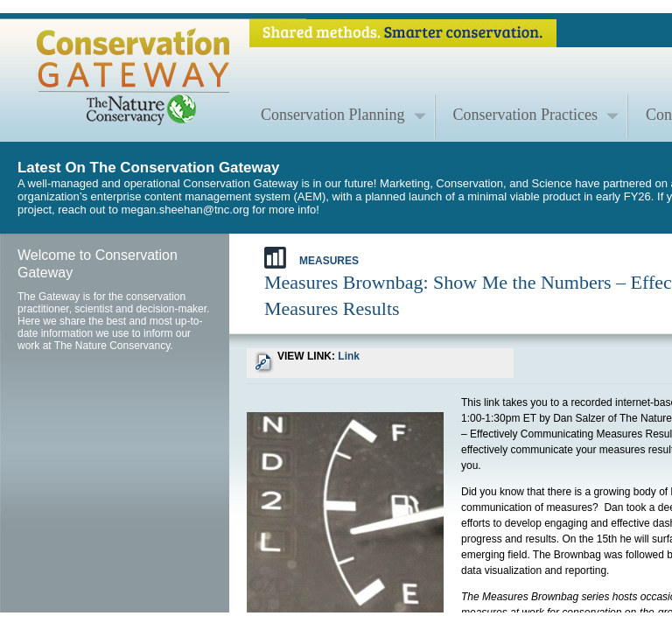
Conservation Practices (525, 115)
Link (349, 356)
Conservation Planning (333, 115)
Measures (311, 258)
